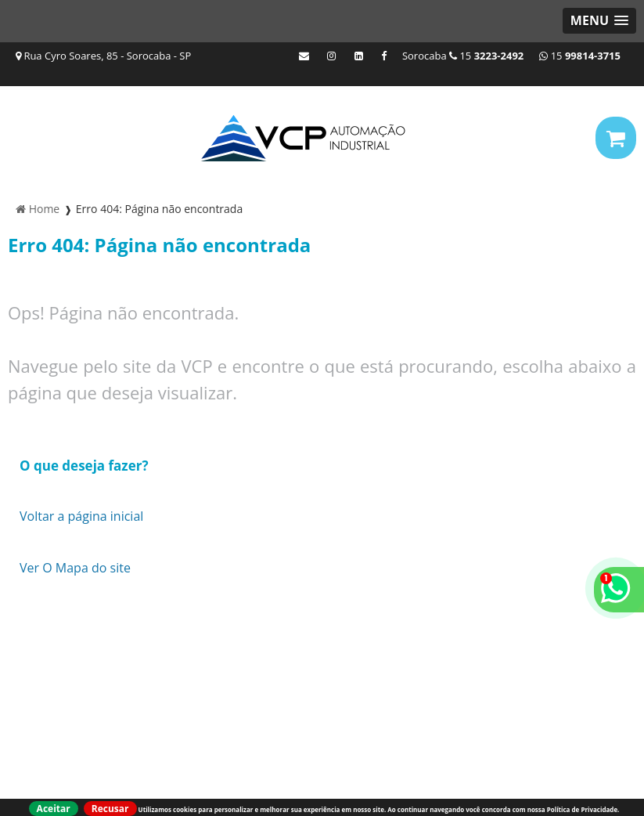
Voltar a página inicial (81, 516)
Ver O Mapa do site (75, 568)
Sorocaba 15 (463, 56)
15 (580, 56)
